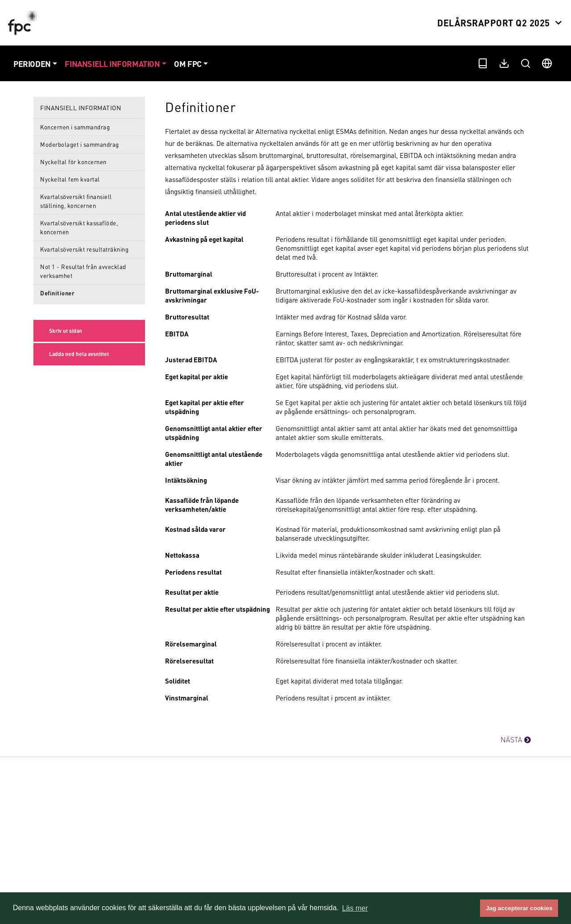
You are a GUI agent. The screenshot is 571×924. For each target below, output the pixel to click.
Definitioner (57, 293)
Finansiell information (81, 108)
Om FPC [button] (188, 64)
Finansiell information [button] (112, 64)
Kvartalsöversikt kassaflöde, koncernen (79, 227)
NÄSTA (516, 740)
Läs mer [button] (355, 908)
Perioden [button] (32, 64)
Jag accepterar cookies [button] (519, 908)
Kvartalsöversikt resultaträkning (84, 249)
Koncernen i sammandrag (75, 127)
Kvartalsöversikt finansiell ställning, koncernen (76, 201)
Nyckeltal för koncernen (73, 162)
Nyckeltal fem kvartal (70, 179)
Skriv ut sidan (66, 331)
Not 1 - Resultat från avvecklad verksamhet (83, 271)
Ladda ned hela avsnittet (79, 354)
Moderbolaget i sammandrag (80, 144)
